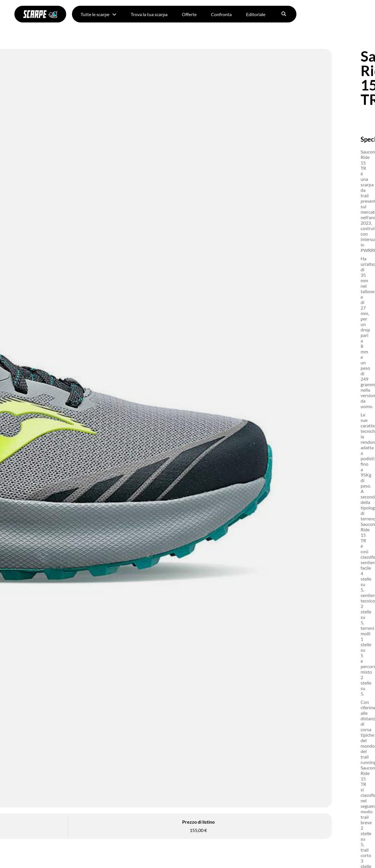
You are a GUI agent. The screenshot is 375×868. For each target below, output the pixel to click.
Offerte (189, 14)
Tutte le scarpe (98, 14)
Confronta (221, 14)
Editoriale (256, 14)
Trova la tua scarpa (149, 14)
